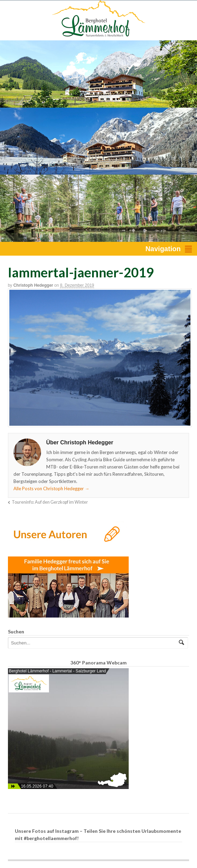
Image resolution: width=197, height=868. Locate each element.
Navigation (163, 249)
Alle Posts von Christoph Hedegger (51, 489)
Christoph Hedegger (33, 285)
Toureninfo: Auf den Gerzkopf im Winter (50, 502)
